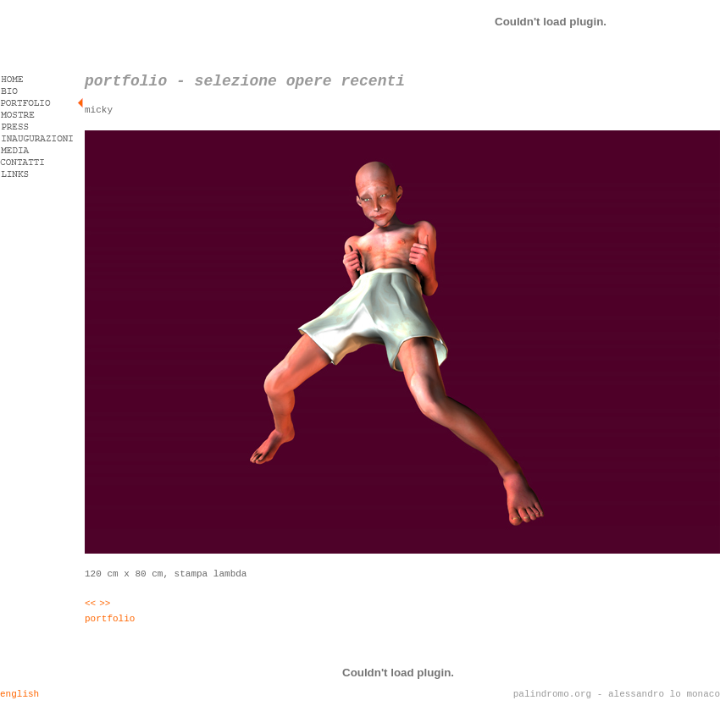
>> (105, 604)
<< (90, 604)
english (19, 694)
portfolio (110, 619)
